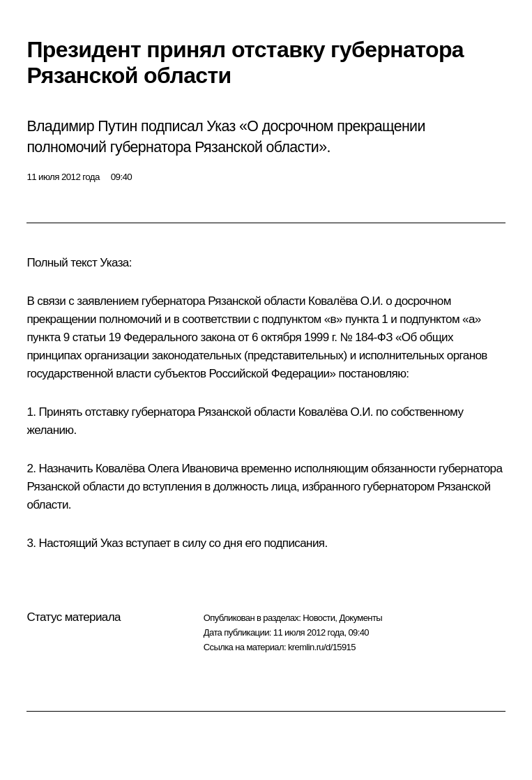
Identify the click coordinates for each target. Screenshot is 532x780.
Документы (360, 618)
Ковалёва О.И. (345, 301)
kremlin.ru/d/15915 (322, 647)
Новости (319, 618)
